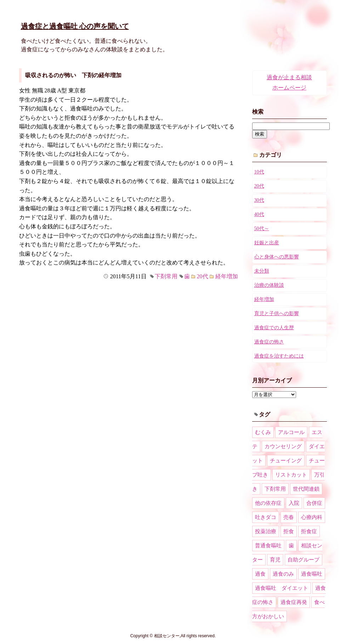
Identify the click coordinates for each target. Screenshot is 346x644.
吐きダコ (266, 517)
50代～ (262, 229)
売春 (289, 517)
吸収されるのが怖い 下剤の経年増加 (73, 75)
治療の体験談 (269, 285)
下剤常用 (166, 276)
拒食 (289, 531)
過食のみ (283, 574)
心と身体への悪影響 (277, 257)
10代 (259, 172)
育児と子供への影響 (277, 314)
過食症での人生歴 (274, 328)
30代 (259, 200)
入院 (294, 503)
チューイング (286, 461)
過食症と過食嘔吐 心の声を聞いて (75, 26)
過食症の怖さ (269, 342)
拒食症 (309, 531)
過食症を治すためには (279, 356)
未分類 (262, 271)
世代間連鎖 (306, 489)
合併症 (314, 503)
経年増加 (227, 276)
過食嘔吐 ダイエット (282, 588)
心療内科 (312, 517)
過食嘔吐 (312, 574)
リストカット (291, 475)
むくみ (263, 432)
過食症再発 (294, 602)
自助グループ (304, 560)
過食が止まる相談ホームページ (289, 82)
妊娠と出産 (267, 243)
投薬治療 (266, 531)
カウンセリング (283, 446)
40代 (259, 214)
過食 (260, 574)
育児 (275, 560)
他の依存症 (268, 503)
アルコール (291, 432)
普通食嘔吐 (268, 546)
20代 (203, 276)
